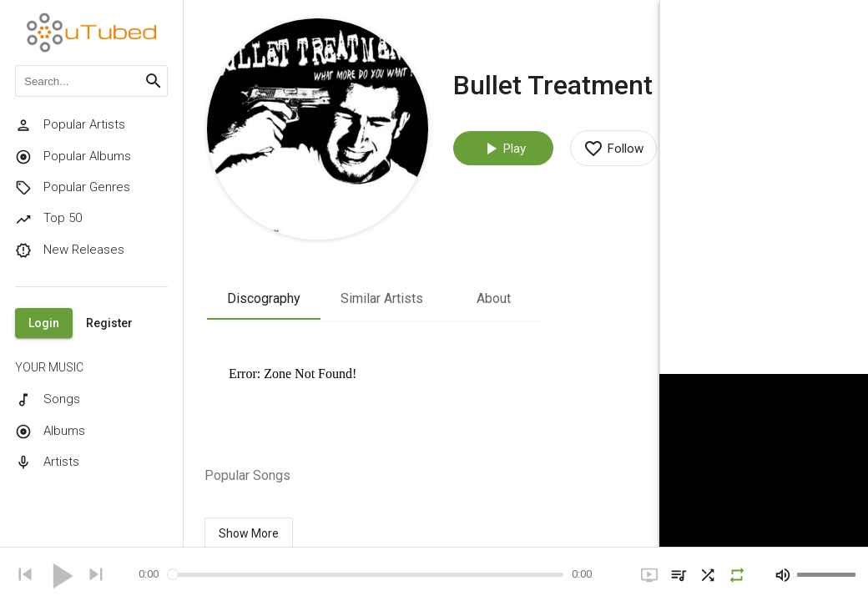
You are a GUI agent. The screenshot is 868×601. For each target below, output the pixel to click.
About (494, 298)
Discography (264, 298)
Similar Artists (382, 298)
